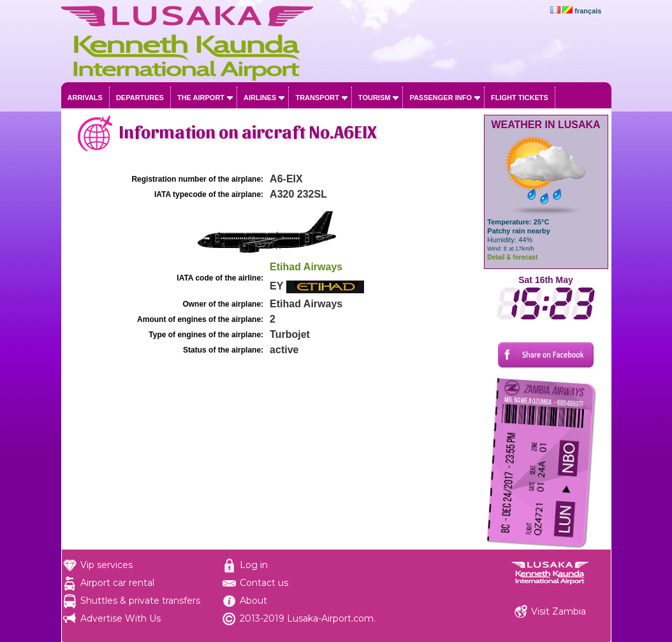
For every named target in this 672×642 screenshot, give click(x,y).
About (253, 601)
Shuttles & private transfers (140, 601)
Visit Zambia (559, 611)
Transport (317, 98)
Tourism (375, 98)
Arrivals (85, 98)
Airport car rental (117, 583)
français (588, 11)
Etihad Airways (306, 267)
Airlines (260, 98)
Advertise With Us (121, 618)
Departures (140, 98)
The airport (201, 98)
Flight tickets (520, 98)
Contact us (264, 583)
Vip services (106, 565)
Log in (254, 565)
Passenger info (441, 98)
